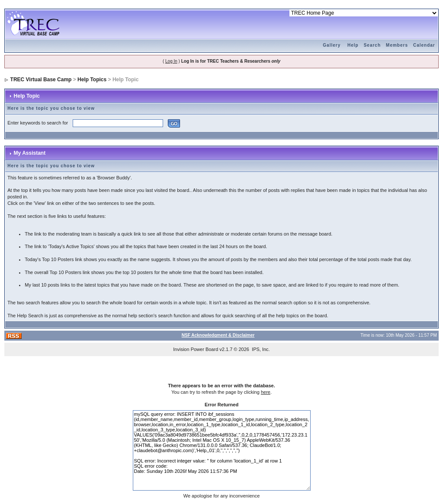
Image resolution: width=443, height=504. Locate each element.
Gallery (332, 45)
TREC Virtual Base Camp (41, 80)
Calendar (424, 45)
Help (353, 45)
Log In (171, 61)
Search (372, 45)
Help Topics (92, 80)
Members (397, 45)
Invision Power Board (196, 349)
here (266, 392)
